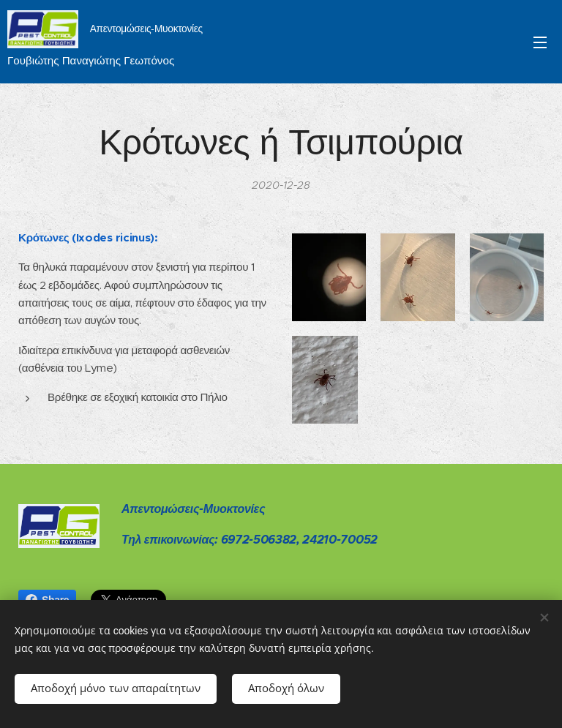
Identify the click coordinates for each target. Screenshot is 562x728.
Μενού (540, 42)
